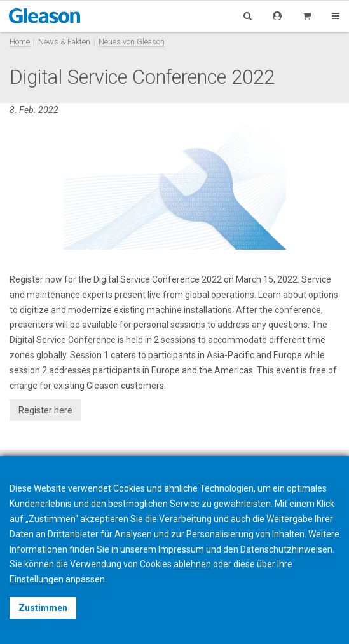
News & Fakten (64, 42)
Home (20, 42)
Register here (45, 410)
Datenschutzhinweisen (286, 549)
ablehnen (192, 564)
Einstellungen (37, 579)
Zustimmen (43, 608)
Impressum (181, 549)
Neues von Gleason (132, 42)
